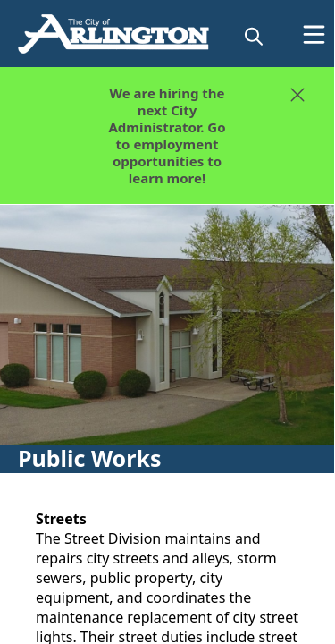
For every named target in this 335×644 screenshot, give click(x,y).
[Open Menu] (314, 34)
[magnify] (254, 36)
